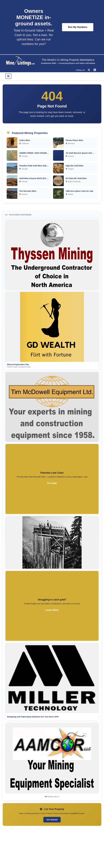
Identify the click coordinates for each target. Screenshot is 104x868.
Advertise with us (52, 797)
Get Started (52, 820)
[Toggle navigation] (8, 76)
